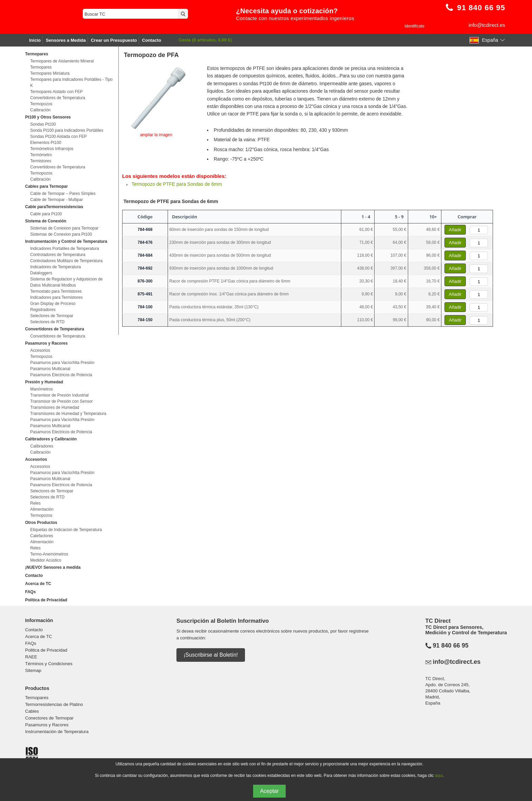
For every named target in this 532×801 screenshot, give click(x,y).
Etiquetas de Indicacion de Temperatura (66, 530)
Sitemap (33, 670)
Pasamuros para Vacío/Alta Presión (62, 363)
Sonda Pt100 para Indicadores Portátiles (67, 130)
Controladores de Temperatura (58, 255)
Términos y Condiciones (49, 664)
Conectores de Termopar (49, 718)
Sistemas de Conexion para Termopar (64, 228)
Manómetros (42, 389)
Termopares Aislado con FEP (56, 92)
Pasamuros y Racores (47, 725)
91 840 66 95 (451, 645)
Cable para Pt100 (46, 214)
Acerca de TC (38, 584)
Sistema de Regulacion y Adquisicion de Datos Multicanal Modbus (66, 282)
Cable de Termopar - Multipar (56, 200)
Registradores (43, 310)
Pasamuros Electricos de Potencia (61, 375)
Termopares (41, 67)
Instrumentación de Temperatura (57, 732)
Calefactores (42, 536)
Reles (35, 503)
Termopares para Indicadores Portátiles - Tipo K (71, 83)
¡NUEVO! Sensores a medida (53, 567)
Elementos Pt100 (46, 143)
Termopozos (41, 104)
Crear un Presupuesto (114, 40)
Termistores (41, 161)
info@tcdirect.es (487, 25)
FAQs (30, 592)
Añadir (455, 230)
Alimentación (42, 509)
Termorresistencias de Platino (54, 704)
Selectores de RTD (47, 322)
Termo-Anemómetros (49, 554)
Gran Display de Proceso (53, 304)
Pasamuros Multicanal (50, 369)
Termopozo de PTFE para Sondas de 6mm (177, 184)
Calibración (40, 110)
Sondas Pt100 (43, 124)
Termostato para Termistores (56, 291)
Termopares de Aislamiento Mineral (62, 61)
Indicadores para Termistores (56, 297)
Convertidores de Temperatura (58, 98)
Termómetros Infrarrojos (52, 149)
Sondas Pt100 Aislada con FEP (59, 136)
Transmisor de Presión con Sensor (61, 401)
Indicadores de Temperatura (55, 267)
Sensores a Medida (66, 40)
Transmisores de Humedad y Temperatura (68, 414)
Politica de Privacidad (46, 600)
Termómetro (41, 155)
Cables (32, 711)
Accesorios (40, 350)
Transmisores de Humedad (55, 407)
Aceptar (269, 791)
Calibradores (42, 446)
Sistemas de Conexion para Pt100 (61, 234)
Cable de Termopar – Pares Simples (63, 194)
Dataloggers (41, 273)
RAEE (31, 657)
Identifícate (414, 26)
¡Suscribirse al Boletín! (211, 655)
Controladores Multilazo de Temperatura (66, 261)
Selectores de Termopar (52, 316)
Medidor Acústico (46, 560)
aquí (439, 776)
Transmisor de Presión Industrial (59, 395)
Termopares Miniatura (50, 73)
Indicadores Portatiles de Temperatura (65, 249)
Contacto (152, 40)
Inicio (35, 40)
